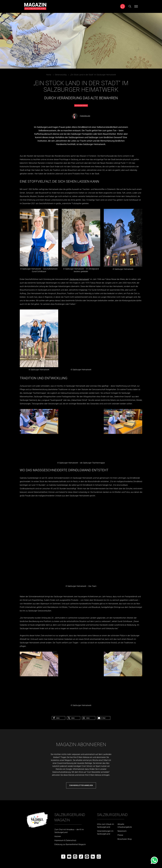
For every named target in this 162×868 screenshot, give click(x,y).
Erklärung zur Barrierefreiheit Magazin (70, 844)
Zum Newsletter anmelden (81, 785)
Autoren (58, 836)
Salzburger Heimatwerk (79, 279)
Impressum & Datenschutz (65, 840)
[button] (59, 718)
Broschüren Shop (125, 839)
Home (49, 75)
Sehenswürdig (61, 75)
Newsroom (122, 831)
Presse (120, 835)
